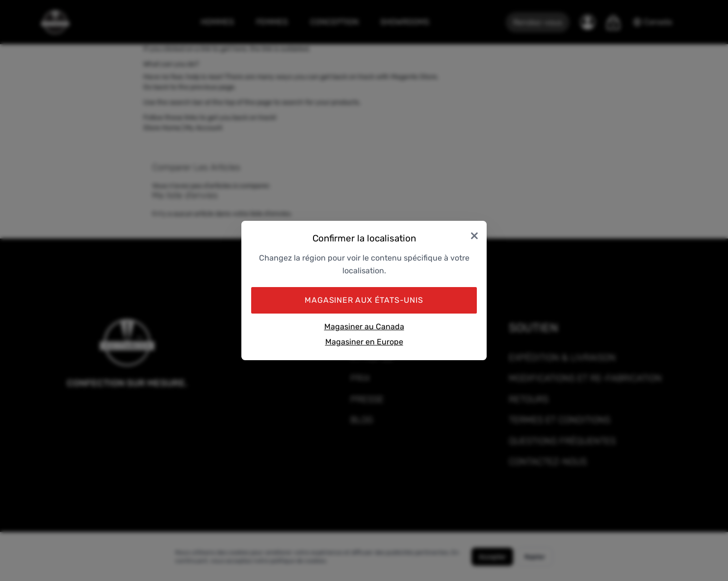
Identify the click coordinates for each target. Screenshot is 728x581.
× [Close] (474, 235)
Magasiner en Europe (364, 342)
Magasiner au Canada (364, 327)
